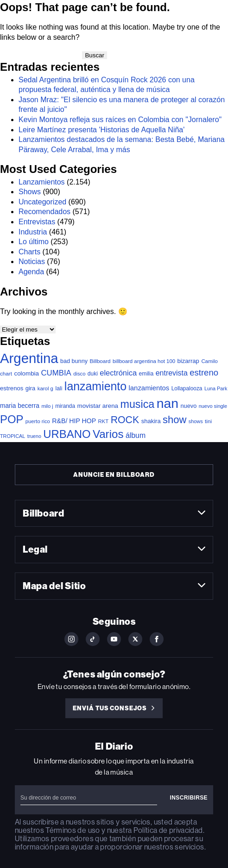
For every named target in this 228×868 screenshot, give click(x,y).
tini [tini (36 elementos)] (208, 421)
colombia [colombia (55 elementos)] (26, 373)
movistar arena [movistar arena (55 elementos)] (98, 406)
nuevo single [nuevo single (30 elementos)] (213, 406)
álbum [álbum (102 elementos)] (136, 435)
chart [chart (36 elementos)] (6, 373)
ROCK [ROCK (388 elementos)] (125, 420)
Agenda (31, 272)
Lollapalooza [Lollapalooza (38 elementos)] (187, 388)
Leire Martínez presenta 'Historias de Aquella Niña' (101, 130)
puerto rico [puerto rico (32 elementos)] (38, 421)
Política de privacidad (168, 830)
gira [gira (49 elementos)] (31, 388)
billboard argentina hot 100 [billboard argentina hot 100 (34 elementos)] (144, 361)
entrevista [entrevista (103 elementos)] (172, 373)
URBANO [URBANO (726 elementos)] (67, 434)
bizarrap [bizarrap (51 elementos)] (188, 361)
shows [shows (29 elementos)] (196, 421)
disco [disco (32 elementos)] (79, 374)
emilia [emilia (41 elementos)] (146, 374)
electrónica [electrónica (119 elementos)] (118, 373)
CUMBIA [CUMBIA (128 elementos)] (56, 373)
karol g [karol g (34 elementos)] (45, 388)
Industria (33, 232)
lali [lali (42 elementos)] (59, 388)
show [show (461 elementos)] (174, 420)
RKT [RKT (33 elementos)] (104, 421)
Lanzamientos (42, 182)
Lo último (34, 242)
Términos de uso (73, 830)
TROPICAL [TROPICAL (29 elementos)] (13, 436)
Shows (30, 192)
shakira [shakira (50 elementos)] (151, 421)
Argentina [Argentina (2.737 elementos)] (29, 358)
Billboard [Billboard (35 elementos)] (100, 361)
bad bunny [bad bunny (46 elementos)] (74, 361)
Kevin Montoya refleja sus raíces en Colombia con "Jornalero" (120, 120)
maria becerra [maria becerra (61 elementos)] (20, 406)
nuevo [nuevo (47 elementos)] (189, 406)
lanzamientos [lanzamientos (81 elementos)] (149, 388)
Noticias (32, 262)
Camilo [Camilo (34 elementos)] (209, 361)
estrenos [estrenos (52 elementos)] (12, 388)
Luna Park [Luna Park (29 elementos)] (216, 388)
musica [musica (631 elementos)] (138, 404)
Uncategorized (42, 202)
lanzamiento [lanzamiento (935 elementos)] (95, 386)
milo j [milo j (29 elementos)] (47, 406)
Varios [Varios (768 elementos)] (108, 434)
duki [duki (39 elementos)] (93, 374)
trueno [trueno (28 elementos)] (34, 436)
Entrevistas (37, 222)
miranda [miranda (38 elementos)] (65, 406)
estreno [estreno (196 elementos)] (204, 372)
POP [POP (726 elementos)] (12, 419)
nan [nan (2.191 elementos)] (168, 403)
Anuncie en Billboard (114, 475)
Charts (29, 252)
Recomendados (44, 212)
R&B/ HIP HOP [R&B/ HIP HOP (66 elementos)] (74, 421)
